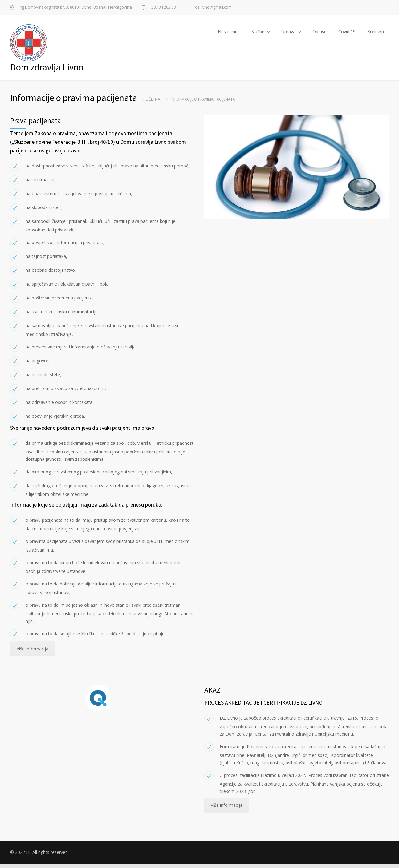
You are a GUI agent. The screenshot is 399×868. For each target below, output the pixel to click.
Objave (320, 34)
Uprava (288, 34)
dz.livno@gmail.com (213, 8)
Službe (258, 34)
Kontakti (376, 34)
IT (28, 856)
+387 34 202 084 (163, 8)
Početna (152, 104)
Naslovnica (229, 34)
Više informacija (33, 653)
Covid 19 (347, 34)
